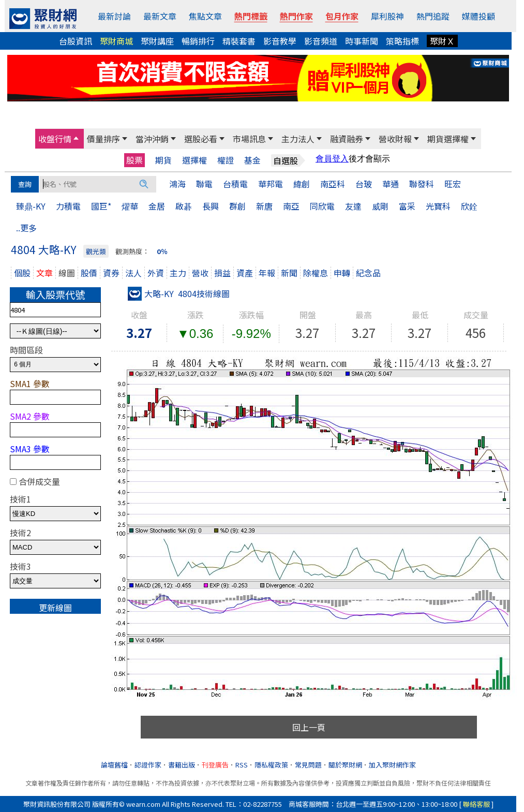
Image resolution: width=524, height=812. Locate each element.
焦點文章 (205, 16)
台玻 (364, 184)
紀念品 (368, 273)
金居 (157, 206)
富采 (407, 206)
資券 (111, 273)
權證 (226, 160)
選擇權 (194, 160)
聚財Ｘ (442, 41)
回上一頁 (309, 727)
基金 (252, 160)
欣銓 (469, 206)
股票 (134, 160)
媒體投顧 (478, 16)
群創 (237, 206)
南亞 (291, 206)
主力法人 (298, 139)
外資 (156, 273)
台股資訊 (76, 41)
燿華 (130, 206)
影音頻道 (321, 41)
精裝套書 (239, 41)
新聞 (289, 273)
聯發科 (422, 184)
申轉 (342, 273)
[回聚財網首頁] (43, 19)
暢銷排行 (198, 41)
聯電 (204, 184)
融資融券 (347, 139)
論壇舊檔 (114, 765)
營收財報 (395, 139)
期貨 (163, 160)
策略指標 (402, 41)
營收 (200, 273)
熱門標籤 (251, 16)
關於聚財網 (345, 765)
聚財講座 (157, 41)
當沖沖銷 (152, 139)
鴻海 (177, 184)
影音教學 (280, 41)
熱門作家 (296, 16)
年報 (267, 273)
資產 (245, 273)
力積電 (68, 206)
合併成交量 (39, 481)
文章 (44, 273)
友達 (353, 206)
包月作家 (342, 16)
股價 (89, 273)
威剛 (380, 206)
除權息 (316, 273)
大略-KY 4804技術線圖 (179, 293)
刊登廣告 (215, 765)
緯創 (302, 184)
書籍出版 (182, 765)
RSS (242, 765)
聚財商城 (116, 41)
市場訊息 (249, 139)
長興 (211, 206)
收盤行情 (55, 139)
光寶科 (438, 206)
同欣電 (322, 206)
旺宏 (453, 184)
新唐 (264, 206)
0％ (162, 251)
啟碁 (184, 206)
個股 (22, 273)
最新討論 (114, 16)
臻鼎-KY (31, 206)
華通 (391, 184)
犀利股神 (387, 16)
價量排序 (103, 139)
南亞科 (333, 184)
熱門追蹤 (433, 16)
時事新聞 (362, 41)
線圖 (67, 273)
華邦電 (271, 184)
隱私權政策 (271, 765)
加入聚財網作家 (392, 765)
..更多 (26, 228)
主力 (178, 273)
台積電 (235, 184)
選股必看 (201, 139)
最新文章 (160, 16)
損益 (222, 273)
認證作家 (148, 765)
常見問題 (308, 765)
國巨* (101, 206)
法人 (133, 273)
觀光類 (96, 251)
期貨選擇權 (448, 139)
